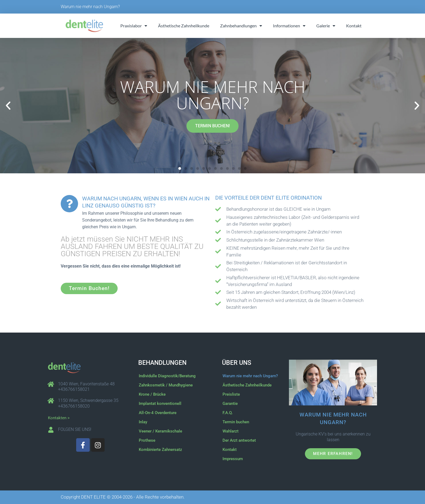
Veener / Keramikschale (160, 431)
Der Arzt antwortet (239, 440)
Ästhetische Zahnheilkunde (184, 26)
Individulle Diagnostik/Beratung (167, 376)
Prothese (147, 440)
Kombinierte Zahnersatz (160, 450)
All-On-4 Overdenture (158, 413)
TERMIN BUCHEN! (212, 126)
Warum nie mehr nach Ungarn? (90, 7)
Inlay (143, 422)
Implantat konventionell (160, 404)
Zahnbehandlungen (241, 26)
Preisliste (231, 394)
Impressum (233, 459)
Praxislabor (134, 26)
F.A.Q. (228, 413)
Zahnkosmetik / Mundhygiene (166, 385)
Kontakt (354, 26)
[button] (8, 106)
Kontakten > (59, 418)
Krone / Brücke (152, 394)
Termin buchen (236, 422)
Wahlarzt (231, 431)
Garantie (230, 404)
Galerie (326, 26)
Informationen (289, 26)
